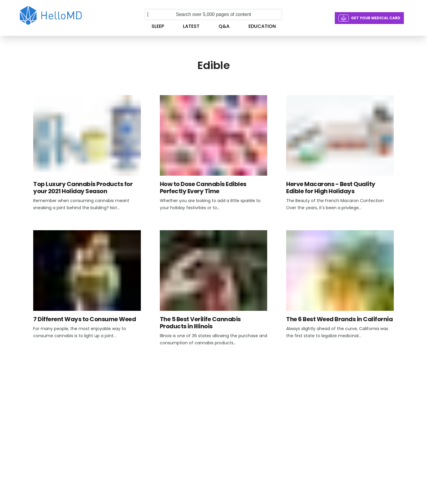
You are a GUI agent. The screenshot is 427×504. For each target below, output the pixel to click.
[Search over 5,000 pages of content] (213, 15)
